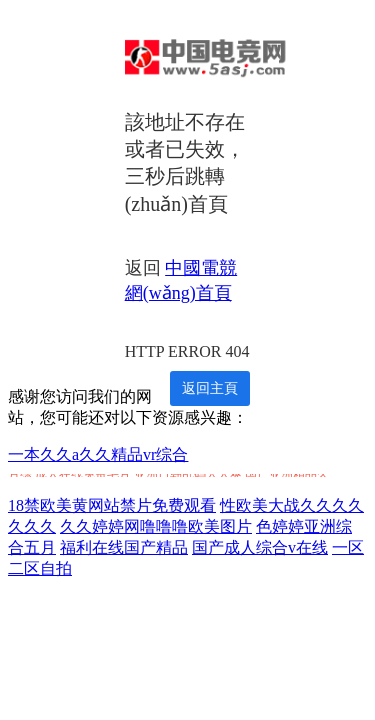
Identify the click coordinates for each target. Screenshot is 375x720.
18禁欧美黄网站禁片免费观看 (112, 505)
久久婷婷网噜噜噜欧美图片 (156, 526)
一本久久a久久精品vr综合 (98, 454)
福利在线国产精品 (124, 547)
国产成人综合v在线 (260, 547)
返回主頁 (210, 388)
